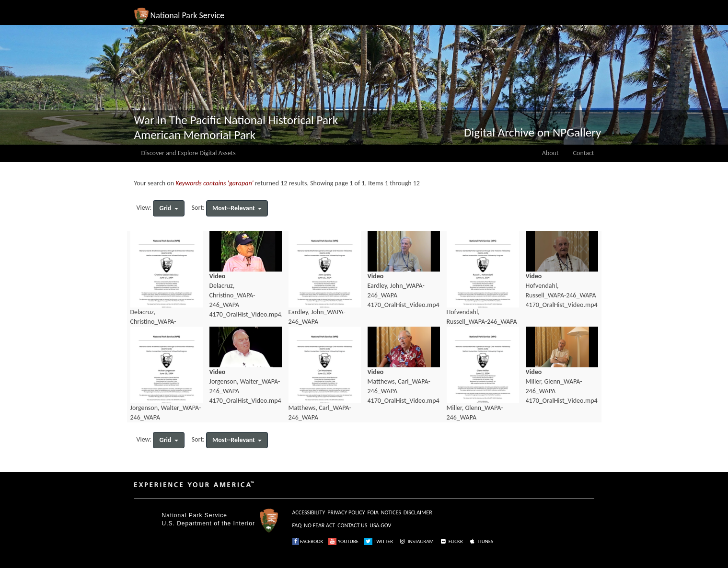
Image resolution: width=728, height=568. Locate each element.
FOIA (373, 512)
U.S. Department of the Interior (208, 523)
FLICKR (451, 541)
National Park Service (195, 515)
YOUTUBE (343, 541)
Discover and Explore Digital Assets (189, 153)
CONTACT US (352, 525)
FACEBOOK (308, 541)
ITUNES (481, 541)
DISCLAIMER (418, 512)
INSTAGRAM (416, 541)
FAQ (297, 525)
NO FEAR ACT (319, 525)
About (550, 153)
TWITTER (378, 541)
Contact (584, 153)
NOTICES (391, 512)
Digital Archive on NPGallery (532, 132)
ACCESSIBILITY (309, 512)
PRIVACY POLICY (346, 512)
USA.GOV (380, 525)
